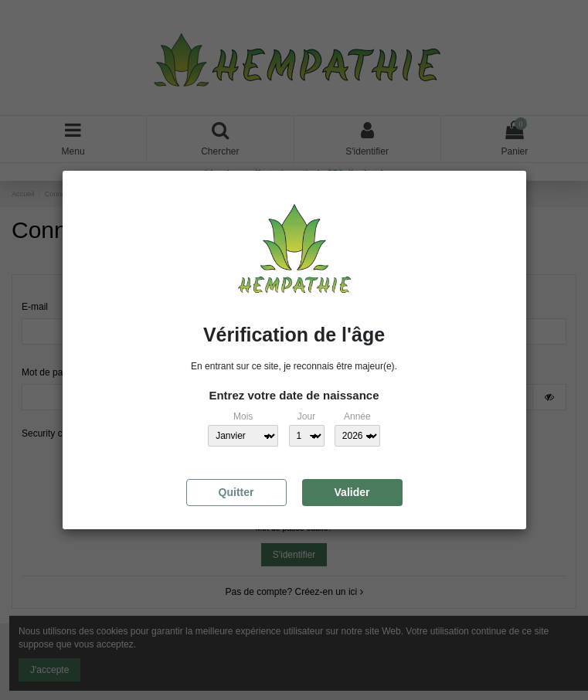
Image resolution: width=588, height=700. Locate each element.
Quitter (236, 492)
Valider (352, 492)
